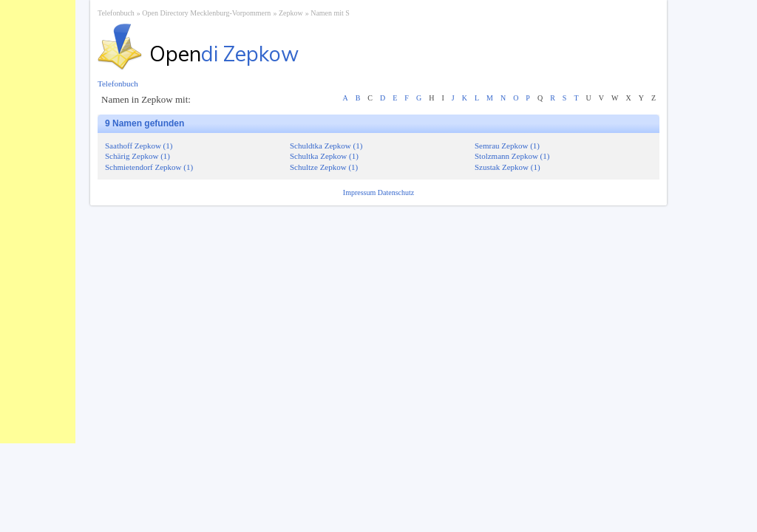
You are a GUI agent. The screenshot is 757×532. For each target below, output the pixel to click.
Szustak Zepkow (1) (508, 167)
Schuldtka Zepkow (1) (326, 146)
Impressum (360, 192)
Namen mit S (330, 13)
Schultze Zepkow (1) (324, 167)
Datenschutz (396, 192)
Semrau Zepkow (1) (507, 146)
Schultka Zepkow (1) (324, 156)
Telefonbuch (116, 13)
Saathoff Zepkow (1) (139, 146)
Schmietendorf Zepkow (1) (149, 167)
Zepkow (291, 13)
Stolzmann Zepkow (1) (512, 156)
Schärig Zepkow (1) (138, 156)
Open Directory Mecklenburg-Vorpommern (206, 13)
